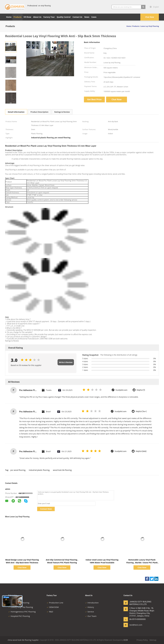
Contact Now (46, 509)
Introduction (92, 603)
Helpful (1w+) (141, 412)
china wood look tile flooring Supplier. (24, 640)
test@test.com (136, 625)
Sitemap (153, 640)
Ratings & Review (62, 112)
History (89, 607)
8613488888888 (22, 497)
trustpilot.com (121, 390)
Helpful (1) (141, 390)
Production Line (55, 603)
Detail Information (16, 112)
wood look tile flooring (62, 470)
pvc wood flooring (18, 470)
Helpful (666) (141, 451)
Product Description (39, 112)
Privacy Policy (142, 640)
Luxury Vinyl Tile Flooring (21, 607)
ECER (126, 640)
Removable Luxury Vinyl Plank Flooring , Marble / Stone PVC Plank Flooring (142, 563)
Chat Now (150, 17)
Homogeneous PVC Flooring (22, 612)
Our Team (91, 616)
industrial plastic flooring (39, 470)
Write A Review (66, 362)
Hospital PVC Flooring (19, 616)
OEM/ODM (53, 607)
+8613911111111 (25, 493)
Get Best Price (94, 99)
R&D (50, 612)
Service (89, 612)
